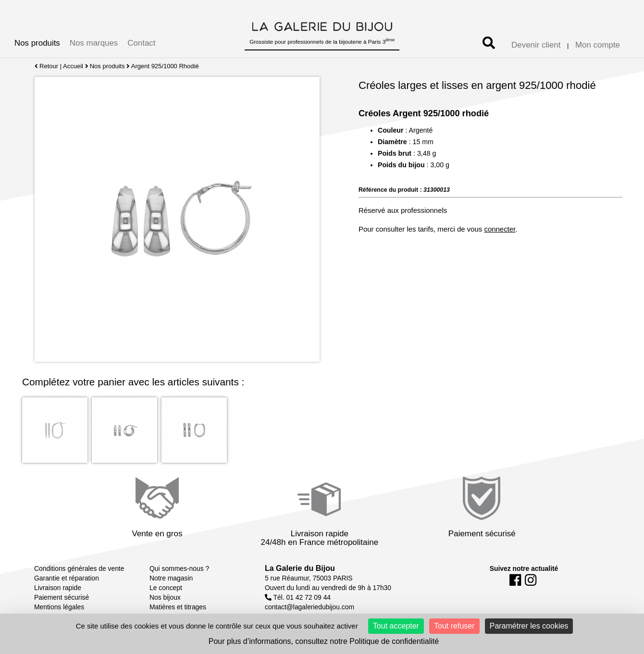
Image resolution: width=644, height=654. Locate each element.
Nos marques (94, 43)
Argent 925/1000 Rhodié (165, 66)
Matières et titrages (178, 607)
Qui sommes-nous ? (179, 568)
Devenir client (536, 45)
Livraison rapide (58, 588)
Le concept (166, 588)
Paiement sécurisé (62, 597)
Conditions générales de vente (79, 568)
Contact (141, 43)
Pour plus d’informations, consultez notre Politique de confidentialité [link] (324, 641)
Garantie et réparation (67, 578)
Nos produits (37, 43)
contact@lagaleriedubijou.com (310, 607)
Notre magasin (171, 578)
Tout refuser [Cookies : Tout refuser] (454, 626)
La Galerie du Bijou (300, 568)
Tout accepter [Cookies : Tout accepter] (396, 626)
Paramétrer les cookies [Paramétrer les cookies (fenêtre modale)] (529, 626)
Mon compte (598, 45)
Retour (46, 66)
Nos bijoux (165, 597)
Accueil (73, 66)
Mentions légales (59, 607)
